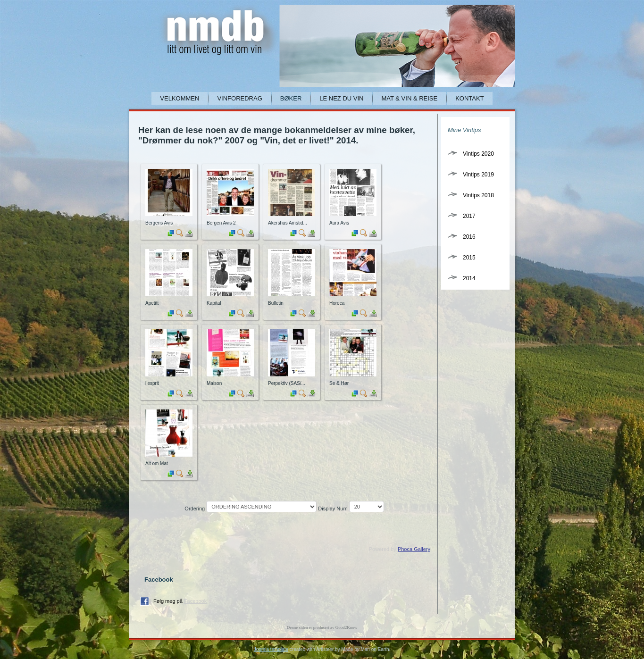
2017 (469, 216)
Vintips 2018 (478, 195)
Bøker (291, 98)
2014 (469, 278)
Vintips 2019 (478, 175)
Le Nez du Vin (341, 98)
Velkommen (180, 98)
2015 (469, 258)
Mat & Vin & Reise (409, 98)
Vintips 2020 (478, 154)
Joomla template (271, 649)
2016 (469, 237)
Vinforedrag (239, 98)
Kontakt (469, 98)
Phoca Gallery (414, 549)
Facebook (195, 601)
